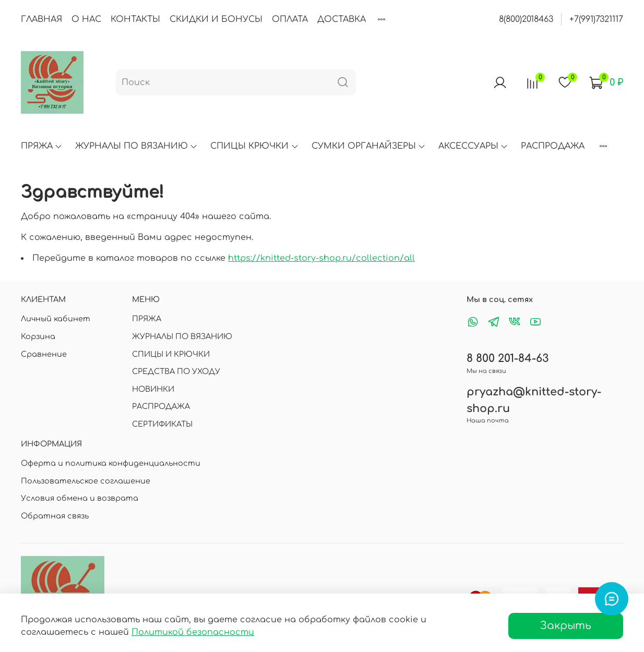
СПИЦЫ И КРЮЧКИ (171, 354)
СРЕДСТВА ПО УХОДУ (176, 371)
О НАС (86, 19)
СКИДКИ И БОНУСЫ (216, 19)
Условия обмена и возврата (80, 498)
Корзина (38, 336)
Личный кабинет (56, 319)
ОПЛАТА (290, 19)
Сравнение (44, 354)
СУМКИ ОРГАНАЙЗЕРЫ (369, 146)
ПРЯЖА (42, 146)
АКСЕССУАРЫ (473, 146)
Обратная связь (55, 516)
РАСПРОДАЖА (553, 146)
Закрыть (566, 626)
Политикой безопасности (193, 632)
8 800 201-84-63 (508, 359)
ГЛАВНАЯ (41, 19)
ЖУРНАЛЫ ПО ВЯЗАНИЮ (136, 146)
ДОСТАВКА (342, 19)
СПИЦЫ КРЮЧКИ (254, 146)
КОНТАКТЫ (135, 19)
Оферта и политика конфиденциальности (111, 463)
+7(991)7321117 (596, 19)
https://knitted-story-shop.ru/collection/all (321, 258)
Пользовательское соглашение (86, 481)
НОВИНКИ (153, 389)
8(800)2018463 (526, 19)
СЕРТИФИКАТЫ (162, 424)
